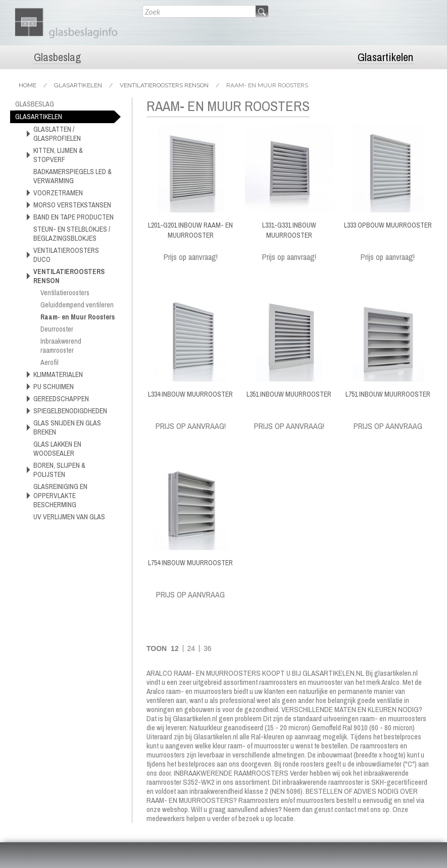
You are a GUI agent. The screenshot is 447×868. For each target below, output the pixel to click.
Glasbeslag (57, 57)
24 (191, 648)
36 (208, 648)
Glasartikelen (385, 57)
